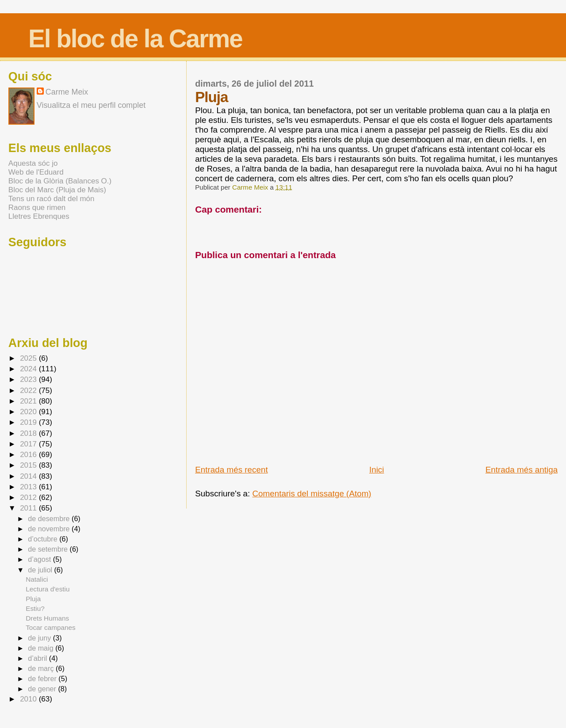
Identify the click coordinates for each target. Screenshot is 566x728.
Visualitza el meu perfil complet (91, 105)
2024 (29, 369)
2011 (29, 508)
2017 (29, 444)
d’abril (38, 658)
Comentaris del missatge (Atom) (312, 494)
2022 (29, 391)
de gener (43, 689)
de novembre (50, 529)
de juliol (41, 570)
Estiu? (35, 608)
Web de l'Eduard (36, 172)
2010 (29, 699)
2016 (29, 455)
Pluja (33, 599)
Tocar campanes (51, 627)
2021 (29, 401)
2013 (29, 487)
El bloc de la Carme (135, 39)
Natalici (37, 579)
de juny (40, 638)
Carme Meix (251, 187)
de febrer (43, 678)
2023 (29, 379)
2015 (29, 465)
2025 (29, 358)
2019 (29, 422)
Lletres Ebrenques (39, 216)
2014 (29, 476)
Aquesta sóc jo (33, 163)
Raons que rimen (37, 208)
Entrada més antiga (522, 470)
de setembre (49, 549)
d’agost (40, 559)
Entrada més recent (231, 470)
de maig (42, 648)
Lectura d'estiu (48, 589)
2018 (29, 433)
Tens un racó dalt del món (52, 199)
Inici (377, 470)
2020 (29, 412)
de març (42, 668)
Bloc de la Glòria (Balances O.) (60, 181)
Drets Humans (47, 618)
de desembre (50, 518)
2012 (29, 497)
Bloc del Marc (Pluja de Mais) (57, 190)
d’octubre (44, 539)
